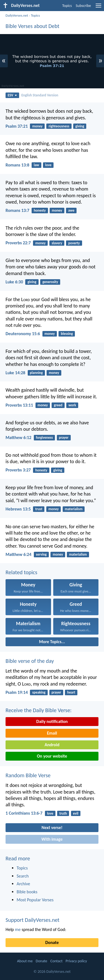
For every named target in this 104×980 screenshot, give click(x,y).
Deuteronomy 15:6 (23, 334)
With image (52, 839)
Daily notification (52, 721)
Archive (23, 884)
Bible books (27, 892)
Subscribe (83, 6)
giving (80, 126)
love (48, 165)
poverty (74, 243)
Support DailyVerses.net (32, 920)
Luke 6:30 (14, 282)
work (72, 405)
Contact (56, 961)
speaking (39, 692)
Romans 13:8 (17, 165)
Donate (52, 942)
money (37, 126)
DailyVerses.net (17, 15)
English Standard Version (40, 95)
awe (71, 210)
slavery (57, 243)
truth (63, 813)
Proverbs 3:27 (18, 470)
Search (23, 876)
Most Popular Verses (35, 900)
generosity (50, 282)
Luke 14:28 (15, 373)
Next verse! (52, 828)
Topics (67, 6)
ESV (12, 95)
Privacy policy (76, 961)
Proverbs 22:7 (18, 243)
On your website (52, 756)
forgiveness (44, 438)
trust (39, 509)
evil (76, 813)
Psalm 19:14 (17, 692)
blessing (67, 334)
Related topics (21, 572)
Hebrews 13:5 (18, 509)
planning (36, 373)
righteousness (59, 126)
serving (41, 554)
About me (25, 961)
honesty (40, 210)
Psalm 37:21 (17, 126)
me (18, 929)
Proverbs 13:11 (19, 405)
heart (71, 692)
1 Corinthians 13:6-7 (24, 813)
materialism (73, 509)
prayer (64, 438)
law (36, 165)
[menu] (98, 8)
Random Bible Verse (28, 775)
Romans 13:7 (17, 210)
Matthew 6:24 (18, 554)
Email (52, 733)
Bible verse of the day (30, 661)
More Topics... (52, 642)
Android (52, 745)
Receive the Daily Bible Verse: (39, 710)
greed (58, 405)
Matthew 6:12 (18, 438)
